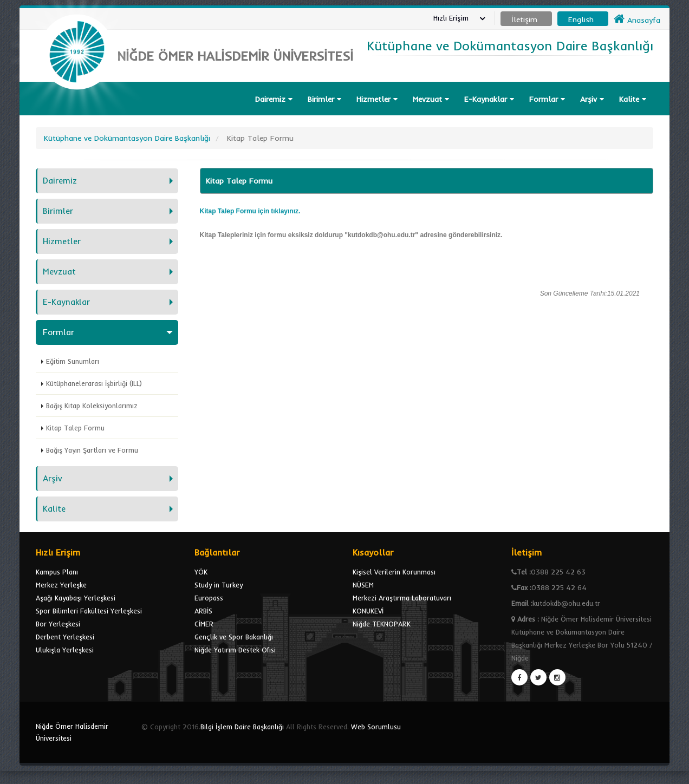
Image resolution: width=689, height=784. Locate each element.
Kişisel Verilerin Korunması (394, 572)
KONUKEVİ (368, 611)
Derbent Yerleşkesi (65, 637)
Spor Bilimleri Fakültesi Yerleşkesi (89, 611)
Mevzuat (431, 99)
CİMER (204, 624)
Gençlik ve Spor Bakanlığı (234, 637)
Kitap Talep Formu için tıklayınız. (250, 211)
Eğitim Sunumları (73, 361)
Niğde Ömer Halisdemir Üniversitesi (72, 732)
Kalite (633, 99)
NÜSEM (363, 585)
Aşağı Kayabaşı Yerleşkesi (76, 598)
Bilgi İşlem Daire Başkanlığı (242, 727)
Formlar (547, 99)
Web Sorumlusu (376, 727)
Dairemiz (274, 99)
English (581, 19)
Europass (209, 598)
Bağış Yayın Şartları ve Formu (92, 450)
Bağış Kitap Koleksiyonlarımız (92, 406)
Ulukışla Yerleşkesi (65, 650)
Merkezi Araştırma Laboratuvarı (402, 598)
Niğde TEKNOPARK (382, 624)
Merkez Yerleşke (61, 585)
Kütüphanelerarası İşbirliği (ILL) (94, 383)
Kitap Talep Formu (75, 428)
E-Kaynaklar (489, 99)
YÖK (201, 572)
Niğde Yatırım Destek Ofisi (235, 650)
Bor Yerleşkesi (58, 624)
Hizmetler (377, 99)
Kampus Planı (57, 572)
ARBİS (203, 611)
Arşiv (592, 99)
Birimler (324, 99)
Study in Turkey (219, 585)
